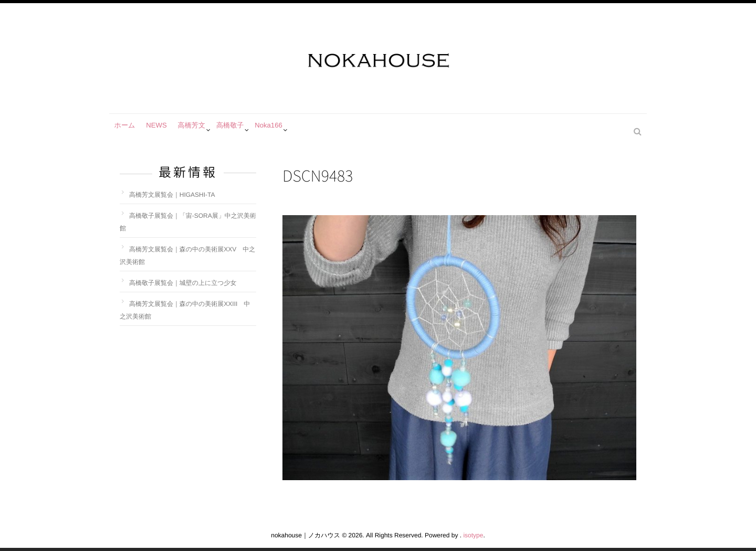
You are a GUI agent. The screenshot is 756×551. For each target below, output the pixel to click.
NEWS (163, 130)
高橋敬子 (244, 130)
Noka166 (286, 130)
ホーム (127, 130)
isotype (473, 535)
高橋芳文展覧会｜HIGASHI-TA (172, 195)
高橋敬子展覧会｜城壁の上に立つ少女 (183, 283)
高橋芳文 (202, 130)
